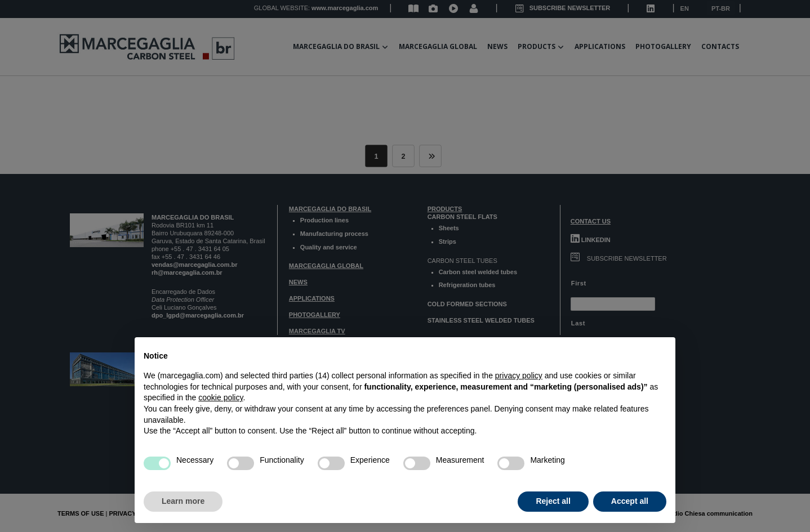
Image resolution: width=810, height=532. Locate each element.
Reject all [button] (553, 501)
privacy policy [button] (519, 375)
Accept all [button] (630, 501)
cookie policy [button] (221, 397)
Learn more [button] (183, 501)
